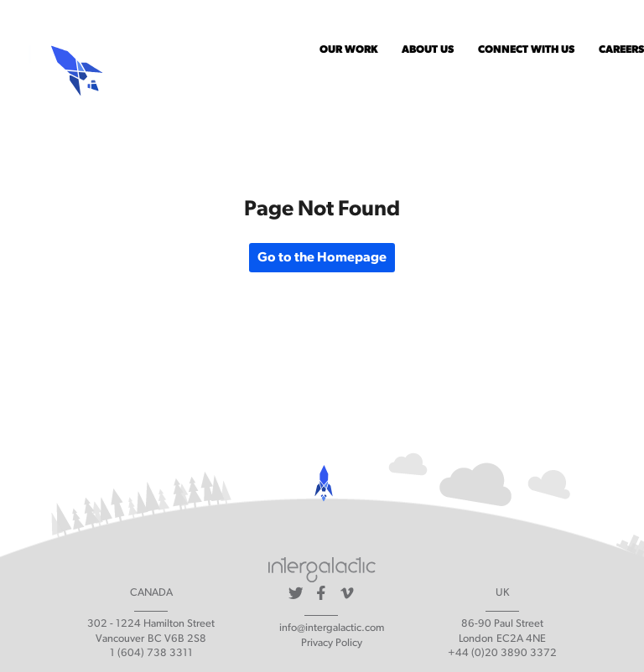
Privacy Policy (332, 643)
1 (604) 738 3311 (151, 653)
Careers (621, 50)
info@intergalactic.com (332, 628)
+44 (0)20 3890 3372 (502, 653)
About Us (428, 50)
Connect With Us (526, 50)
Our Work (349, 50)
